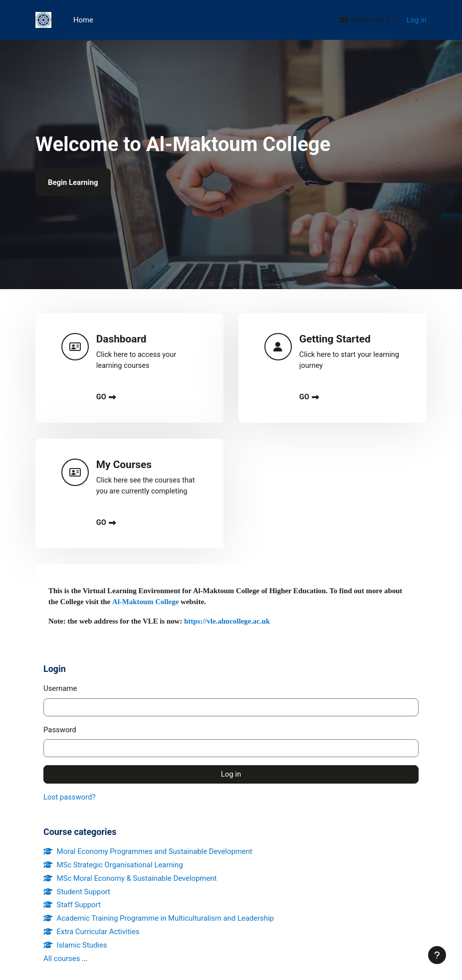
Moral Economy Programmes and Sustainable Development (148, 851)
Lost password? (69, 797)
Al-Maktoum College (145, 602)
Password (60, 730)
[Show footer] (437, 955)
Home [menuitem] (83, 20)
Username (60, 688)
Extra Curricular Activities (92, 932)
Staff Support (72, 905)
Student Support (77, 892)
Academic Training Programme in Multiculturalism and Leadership (159, 918)
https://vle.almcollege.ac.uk (226, 621)
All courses (62, 959)
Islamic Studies (75, 945)
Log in (417, 20)
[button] (368, 20)
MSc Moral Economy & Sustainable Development (130, 878)
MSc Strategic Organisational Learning (113, 865)
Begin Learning (73, 182)
